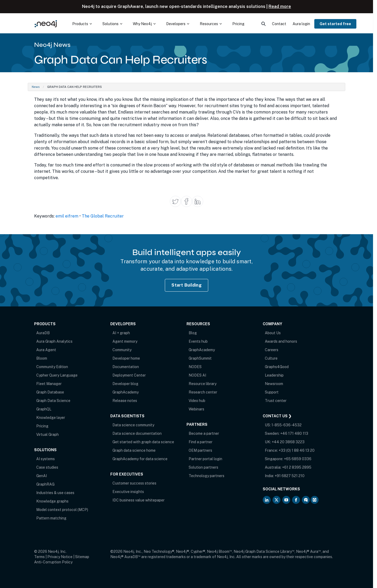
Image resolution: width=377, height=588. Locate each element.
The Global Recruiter (103, 216)
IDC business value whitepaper (138, 500)
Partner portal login (205, 459)
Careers (272, 350)
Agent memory (125, 341)
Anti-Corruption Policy (53, 562)
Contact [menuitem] (279, 24)
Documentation (126, 367)
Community (122, 350)
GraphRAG (45, 484)
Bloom (42, 358)
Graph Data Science (53, 401)
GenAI (42, 476)
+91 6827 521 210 (290, 476)
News (36, 87)
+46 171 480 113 (294, 433)
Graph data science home (134, 450)
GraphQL (44, 409)
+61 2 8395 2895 (297, 467)
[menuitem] (82, 24)
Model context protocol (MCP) (62, 510)
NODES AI (197, 375)
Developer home (126, 358)
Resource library (203, 384)
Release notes (125, 401)
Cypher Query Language (57, 375)
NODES (195, 367)
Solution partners (203, 467)
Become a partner (204, 433)
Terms (39, 557)
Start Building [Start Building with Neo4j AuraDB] (187, 285)
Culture (271, 358)
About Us (273, 333)
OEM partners (200, 450)
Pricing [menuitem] (238, 24)
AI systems (46, 459)
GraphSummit (200, 358)
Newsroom (274, 384)
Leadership (274, 375)
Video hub (197, 401)
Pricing (42, 426)
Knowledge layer (51, 418)
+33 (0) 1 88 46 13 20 (297, 450)
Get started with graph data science (143, 442)
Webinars (196, 409)
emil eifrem (67, 216)
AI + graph (121, 333)
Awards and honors (281, 341)
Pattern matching (51, 518)
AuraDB (43, 333)
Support (272, 392)
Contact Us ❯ (277, 416)
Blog (193, 333)
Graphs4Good (277, 367)
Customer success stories (134, 483)
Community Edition (52, 367)
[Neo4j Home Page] (46, 24)
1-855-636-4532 (287, 425)
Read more (280, 6)
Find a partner (201, 442)
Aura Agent (46, 350)
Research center (203, 392)
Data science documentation (137, 433)
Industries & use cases (55, 493)
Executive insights (128, 492)
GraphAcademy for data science (140, 459)
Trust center (276, 401)
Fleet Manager (49, 384)
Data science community (133, 425)
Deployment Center (129, 375)
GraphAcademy (126, 392)
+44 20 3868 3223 (288, 442)
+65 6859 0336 (298, 459)
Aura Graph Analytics (54, 341)
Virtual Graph (47, 435)
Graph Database (50, 392)
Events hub (198, 341)
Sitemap (82, 557)
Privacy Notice (60, 557)
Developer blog (125, 384)
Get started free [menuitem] (335, 24)
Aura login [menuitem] (301, 24)
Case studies (47, 467)
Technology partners (206, 476)
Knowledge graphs (52, 501)
